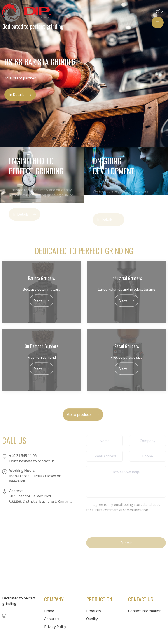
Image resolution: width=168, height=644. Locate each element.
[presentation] (119, 524)
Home (49, 611)
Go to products (83, 418)
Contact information (145, 611)
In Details (20, 95)
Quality (92, 619)
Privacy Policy (55, 627)
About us (52, 619)
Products (94, 611)
